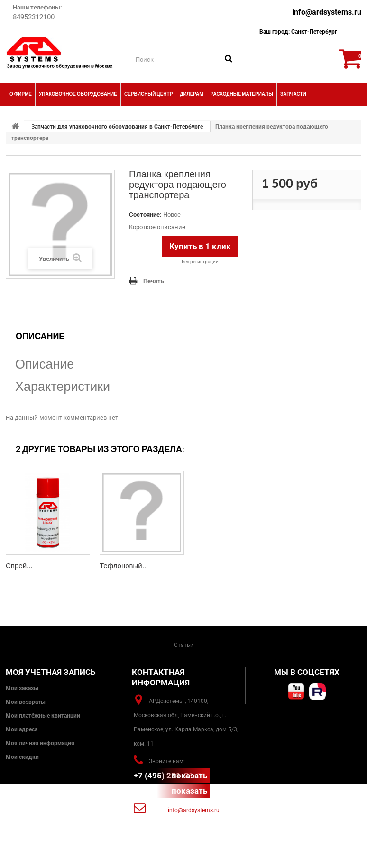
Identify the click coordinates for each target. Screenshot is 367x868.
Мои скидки (22, 757)
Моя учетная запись (51, 672)
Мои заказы (22, 688)
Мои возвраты (26, 702)
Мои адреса (22, 729)
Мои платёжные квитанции (43, 716)
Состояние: (145, 215)
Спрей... (19, 566)
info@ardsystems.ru (327, 12)
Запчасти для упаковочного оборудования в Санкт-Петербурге (117, 127)
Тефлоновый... (124, 566)
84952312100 (34, 17)
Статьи (184, 645)
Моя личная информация (40, 743)
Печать (154, 281)
